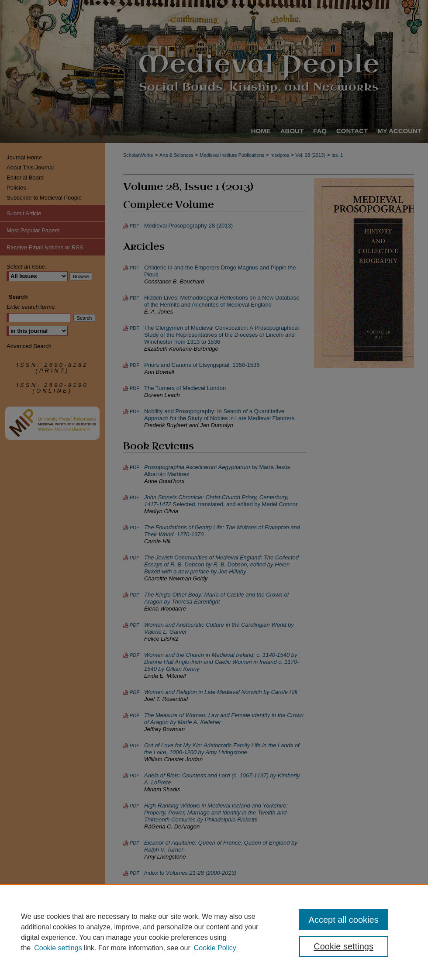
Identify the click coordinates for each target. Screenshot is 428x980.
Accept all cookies (344, 920)
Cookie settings (58, 948)
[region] (214, 932)
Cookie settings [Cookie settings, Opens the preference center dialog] (343, 946)
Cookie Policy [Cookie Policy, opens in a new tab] (215, 948)
